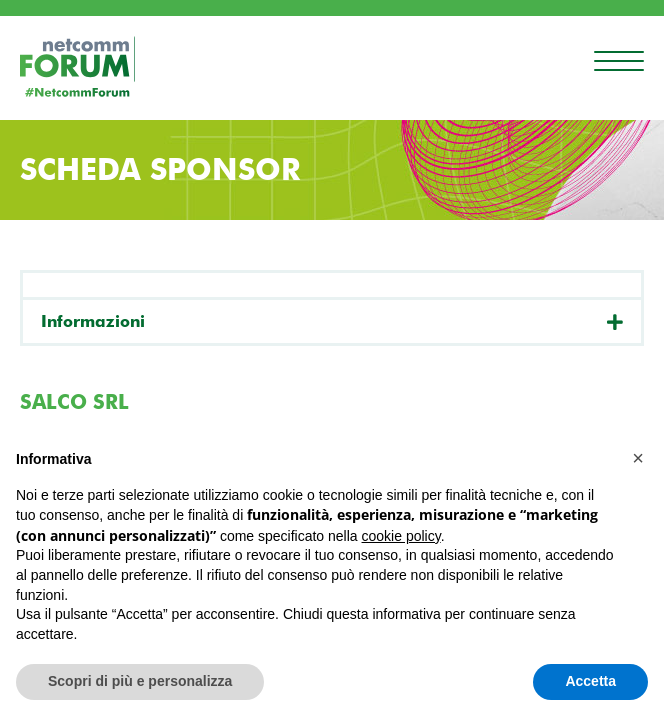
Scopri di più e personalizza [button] (140, 681)
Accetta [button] (590, 681)
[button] (638, 458)
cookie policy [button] (401, 536)
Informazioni (93, 321)
